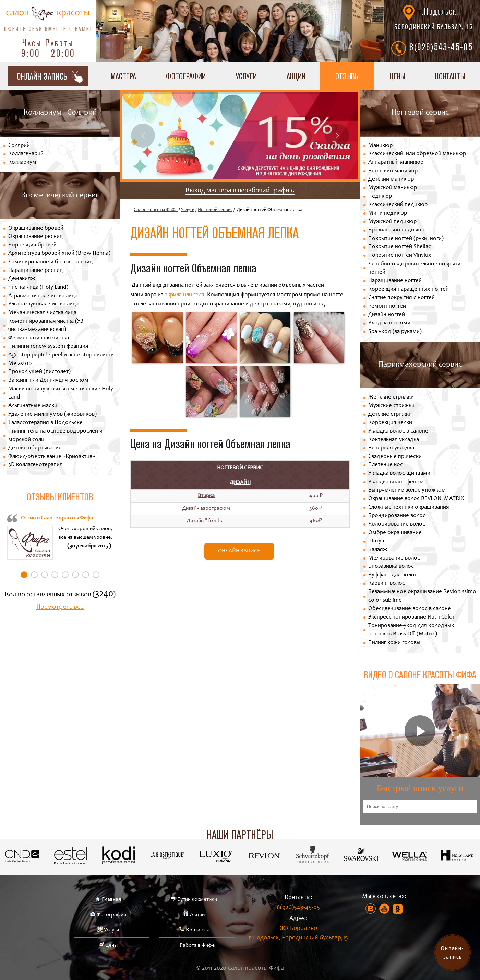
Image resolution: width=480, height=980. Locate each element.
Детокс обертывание (35, 448)
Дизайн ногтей (387, 315)
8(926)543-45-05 (441, 47)
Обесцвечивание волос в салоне (410, 609)
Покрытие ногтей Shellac (400, 247)
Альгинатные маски (33, 406)
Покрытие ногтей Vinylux (400, 256)
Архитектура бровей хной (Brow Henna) (59, 253)
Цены (397, 76)
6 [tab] (75, 575)
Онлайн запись (239, 551)
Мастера (123, 76)
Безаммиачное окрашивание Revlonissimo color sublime (422, 596)
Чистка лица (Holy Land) (38, 287)
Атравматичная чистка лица (43, 296)
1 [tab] (24, 575)
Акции (296, 76)
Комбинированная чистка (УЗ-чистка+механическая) (46, 326)
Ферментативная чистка (39, 338)
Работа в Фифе (197, 945)
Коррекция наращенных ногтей (409, 290)
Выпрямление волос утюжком (407, 490)
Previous (143, 136)
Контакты (197, 930)
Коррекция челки (390, 423)
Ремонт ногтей (387, 306)
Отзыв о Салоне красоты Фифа (57, 518)
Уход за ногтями (389, 323)
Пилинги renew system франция (48, 347)
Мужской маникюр (393, 188)
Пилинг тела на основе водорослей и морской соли (55, 436)
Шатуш (377, 541)
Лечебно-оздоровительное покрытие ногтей (416, 268)
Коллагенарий (26, 154)
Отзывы (347, 76)
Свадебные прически (395, 457)
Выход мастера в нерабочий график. (240, 191)
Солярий (19, 146)
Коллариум (22, 163)
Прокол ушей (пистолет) (39, 372)
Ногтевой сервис (215, 210)
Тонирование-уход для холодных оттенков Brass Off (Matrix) (411, 630)
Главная (111, 899)
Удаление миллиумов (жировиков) (52, 414)
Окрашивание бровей (36, 228)
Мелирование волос (394, 558)
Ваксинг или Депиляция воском (48, 381)
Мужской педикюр (392, 222)
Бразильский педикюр (396, 230)
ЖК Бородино (298, 935)
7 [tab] (86, 575)
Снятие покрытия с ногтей (401, 298)
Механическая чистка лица (42, 313)
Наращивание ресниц (35, 271)
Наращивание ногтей (395, 281)
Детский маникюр (391, 179)
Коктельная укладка (394, 440)
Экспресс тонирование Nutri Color (411, 617)
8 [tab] (96, 575)
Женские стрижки (391, 397)
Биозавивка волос (391, 567)
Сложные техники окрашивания (409, 508)
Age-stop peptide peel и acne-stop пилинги (61, 355)
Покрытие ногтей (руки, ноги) (406, 239)
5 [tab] (65, 575)
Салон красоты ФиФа (156, 210)
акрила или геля (184, 295)
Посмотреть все (60, 607)
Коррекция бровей (32, 245)
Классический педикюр (398, 205)
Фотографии (186, 76)
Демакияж (22, 279)
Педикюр (380, 197)
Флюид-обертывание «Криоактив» (52, 457)
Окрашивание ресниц (35, 237)
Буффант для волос (393, 575)
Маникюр (380, 146)
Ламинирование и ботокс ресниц (50, 262)
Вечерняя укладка (391, 448)
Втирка (206, 496)
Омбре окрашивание (395, 533)
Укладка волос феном (396, 482)
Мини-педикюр (388, 213)
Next (337, 136)
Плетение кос (386, 465)
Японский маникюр (393, 171)
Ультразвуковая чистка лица (43, 304)
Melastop (20, 364)
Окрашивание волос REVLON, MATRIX (416, 499)
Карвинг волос (387, 583)
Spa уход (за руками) (395, 332)
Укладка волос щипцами (399, 474)
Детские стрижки (390, 414)
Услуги (246, 76)
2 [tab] (34, 575)
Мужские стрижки (391, 406)
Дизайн (240, 483)
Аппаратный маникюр (396, 163)
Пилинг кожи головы (394, 643)
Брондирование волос (397, 516)
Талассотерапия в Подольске (45, 423)
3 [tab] (45, 575)
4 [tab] (55, 575)
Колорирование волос (397, 524)
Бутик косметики (197, 899)
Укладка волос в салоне (398, 431)
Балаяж (378, 550)
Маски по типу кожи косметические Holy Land (61, 393)
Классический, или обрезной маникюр (417, 154)
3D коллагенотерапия (35, 465)
